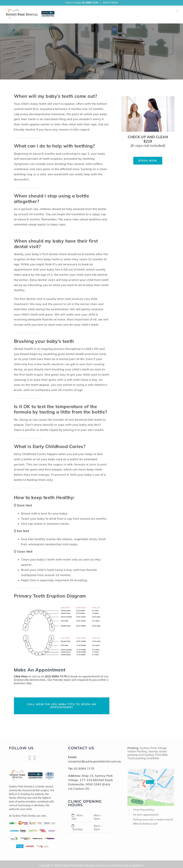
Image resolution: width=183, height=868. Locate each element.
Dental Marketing (118, 865)
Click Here (21, 676)
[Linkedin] (35, 758)
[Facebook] (30, 758)
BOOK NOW (111, 3)
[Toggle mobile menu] (177, 11)
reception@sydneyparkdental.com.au (95, 761)
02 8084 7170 (90, 3)
